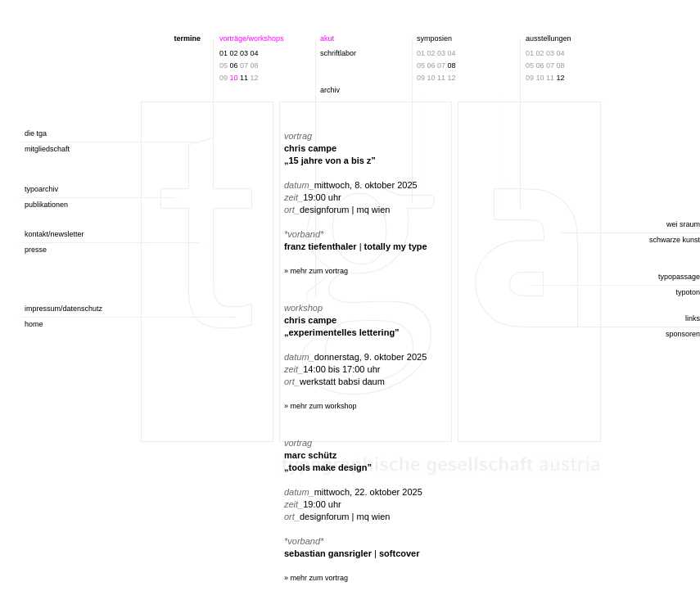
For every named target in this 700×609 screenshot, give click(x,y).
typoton (688, 292)
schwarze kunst (675, 240)
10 (234, 78)
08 (452, 65)
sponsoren (683, 334)
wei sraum (683, 224)
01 (224, 53)
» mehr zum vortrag (316, 271)
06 (234, 65)
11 (244, 78)
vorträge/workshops (252, 38)
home (34, 324)
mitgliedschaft (47, 149)
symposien (434, 38)
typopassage (679, 277)
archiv (330, 90)
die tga (36, 133)
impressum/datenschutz (63, 309)
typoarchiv (41, 189)
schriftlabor (338, 53)
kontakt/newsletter (54, 234)
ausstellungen (549, 38)
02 (234, 53)
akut (327, 38)
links (693, 318)
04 (255, 53)
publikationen (46, 205)
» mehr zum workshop (321, 406)
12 (561, 78)
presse (36, 250)
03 (244, 53)
